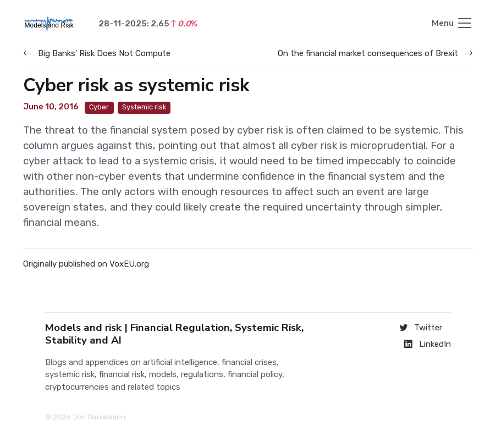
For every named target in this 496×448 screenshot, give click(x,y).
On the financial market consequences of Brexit (375, 53)
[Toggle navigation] (452, 24)
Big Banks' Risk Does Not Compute (97, 53)
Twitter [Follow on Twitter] (421, 328)
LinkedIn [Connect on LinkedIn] (428, 344)
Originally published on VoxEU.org (86, 264)
